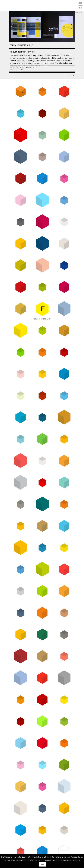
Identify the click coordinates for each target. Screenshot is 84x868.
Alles (35, 68)
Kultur (20, 70)
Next (69, 26)
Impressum (78, 12)
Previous (15, 26)
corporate (23, 68)
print (30, 68)
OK (42, 864)
